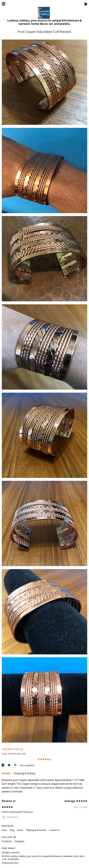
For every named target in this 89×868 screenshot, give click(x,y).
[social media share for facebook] (3, 765)
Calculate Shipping (12, 749)
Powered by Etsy (10, 863)
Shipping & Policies (25, 773)
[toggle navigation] (4, 4)
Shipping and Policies (36, 830)
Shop (5, 830)
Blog (12, 830)
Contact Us (55, 830)
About (20, 830)
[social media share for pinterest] (16, 765)
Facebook (7, 841)
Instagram (19, 841)
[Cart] (86, 5)
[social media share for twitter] (9, 765)
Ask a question (27, 765)
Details (6, 773)
